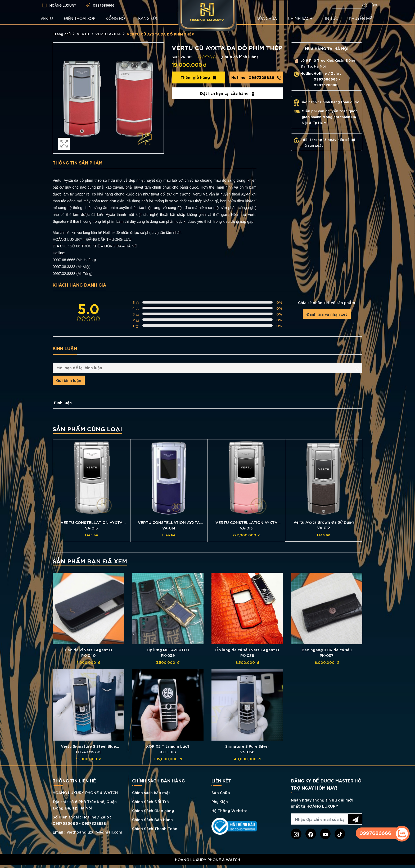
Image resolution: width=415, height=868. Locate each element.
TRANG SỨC (147, 18)
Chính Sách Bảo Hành (152, 819)
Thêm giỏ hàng (199, 77)
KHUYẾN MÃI (361, 18)
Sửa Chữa (221, 792)
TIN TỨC (330, 18)
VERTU (47, 18)
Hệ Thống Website (229, 810)
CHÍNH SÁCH (300, 18)
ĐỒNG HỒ (115, 18)
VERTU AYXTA (108, 34)
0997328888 (256, 77)
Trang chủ (62, 34)
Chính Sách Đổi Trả (150, 801)
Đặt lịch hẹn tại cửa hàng (227, 93)
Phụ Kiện (220, 801)
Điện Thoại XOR (80, 18)
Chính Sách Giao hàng (153, 810)
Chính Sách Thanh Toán (155, 828)
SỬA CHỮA (267, 18)
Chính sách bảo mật (151, 792)
